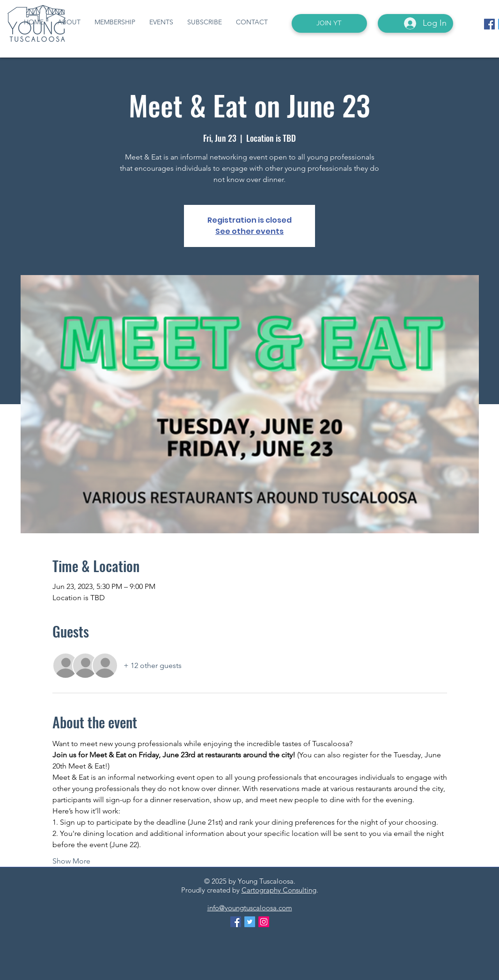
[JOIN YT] (329, 23)
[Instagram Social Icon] (264, 922)
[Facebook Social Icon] (489, 24)
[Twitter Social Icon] (250, 922)
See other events (249, 231)
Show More (71, 861)
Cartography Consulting (279, 890)
